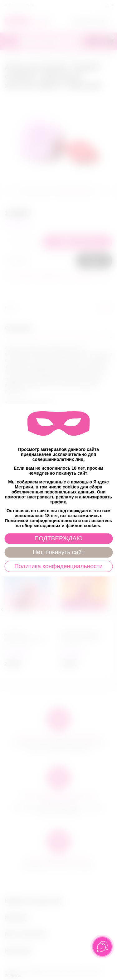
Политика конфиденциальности (58, 566)
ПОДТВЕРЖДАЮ (58, 539)
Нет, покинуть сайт (58, 552)
